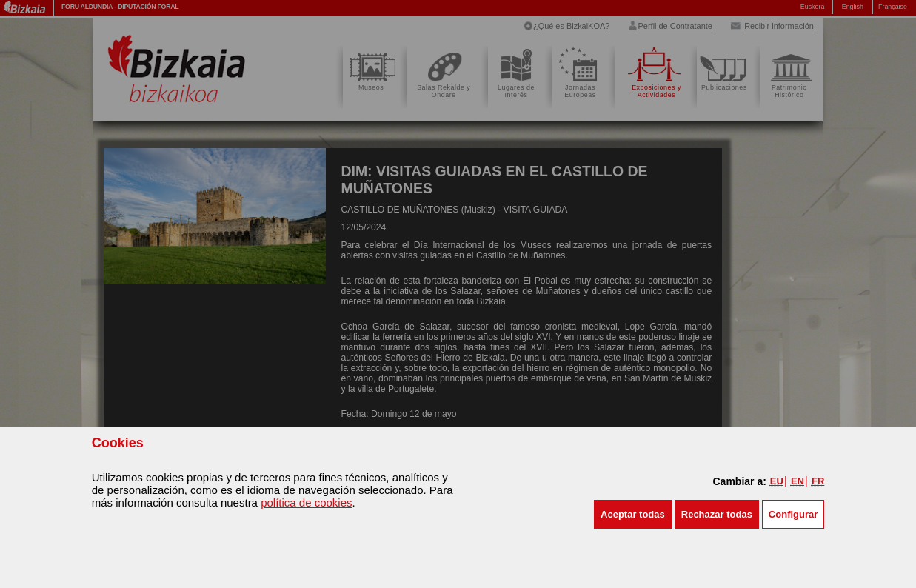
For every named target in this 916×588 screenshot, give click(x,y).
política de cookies (306, 502)
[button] (633, 514)
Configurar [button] (793, 514)
